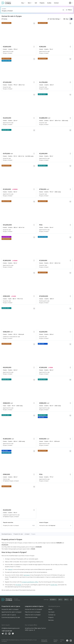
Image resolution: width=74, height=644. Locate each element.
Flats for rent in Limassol (33, 612)
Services (51, 620)
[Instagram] (71, 641)
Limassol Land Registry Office (30, 582)
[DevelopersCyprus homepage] (6, 3)
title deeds (18, 585)
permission (27, 575)
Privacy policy (56, 641)
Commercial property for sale (11, 617)
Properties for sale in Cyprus (11, 606)
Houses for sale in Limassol (10, 609)
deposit (10, 569)
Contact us (52, 615)
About (50, 609)
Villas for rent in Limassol (33, 615)
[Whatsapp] (6, 634)
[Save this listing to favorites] (34, 23)
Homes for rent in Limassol (33, 609)
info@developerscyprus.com (11, 628)
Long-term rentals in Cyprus (34, 606)
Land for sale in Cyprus (9, 615)
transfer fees (54, 585)
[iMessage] (9, 634)
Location (4, 9)
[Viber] (13, 634)
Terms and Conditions (44, 641)
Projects (51, 617)
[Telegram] (3, 634)
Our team (51, 612)
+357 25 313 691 (7, 631)
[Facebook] (67, 641)
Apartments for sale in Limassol (11, 612)
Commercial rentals (31, 617)
